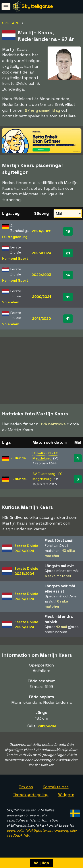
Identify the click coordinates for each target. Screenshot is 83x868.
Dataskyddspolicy (31, 797)
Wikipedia (47, 728)
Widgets (66, 797)
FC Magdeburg (15, 237)
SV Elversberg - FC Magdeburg (47, 479)
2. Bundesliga (22, 460)
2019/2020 (41, 319)
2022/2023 (41, 275)
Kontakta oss (56, 789)
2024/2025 (41, 231)
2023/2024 (41, 253)
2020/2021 (41, 297)
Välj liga (41, 863)
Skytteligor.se (37, 6)
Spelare (11, 23)
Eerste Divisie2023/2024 (26, 551)
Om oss (26, 789)
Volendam (11, 302)
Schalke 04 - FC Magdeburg (45, 458)
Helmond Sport (15, 259)
